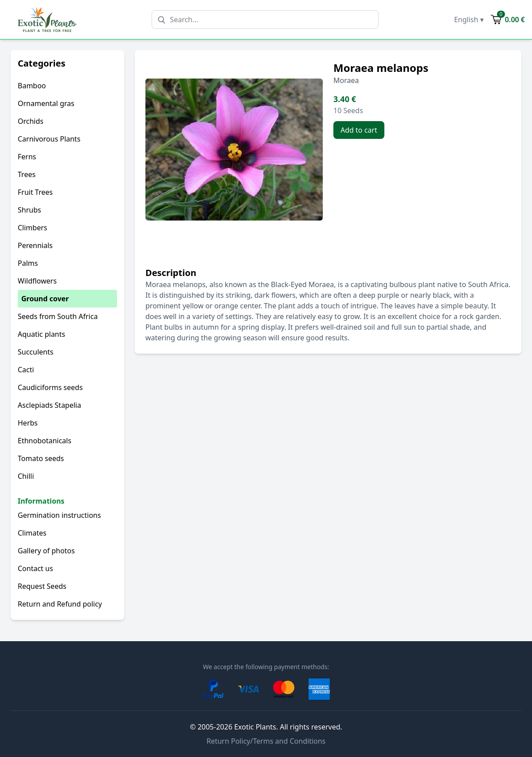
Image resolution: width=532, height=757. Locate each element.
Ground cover (45, 299)
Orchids (31, 121)
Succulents (35, 352)
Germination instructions (59, 515)
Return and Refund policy (60, 604)
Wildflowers (37, 281)
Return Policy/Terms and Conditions (266, 741)
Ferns (27, 157)
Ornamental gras (46, 103)
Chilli (26, 476)
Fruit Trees (35, 192)
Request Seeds (42, 586)
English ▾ (469, 20)
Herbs (28, 423)
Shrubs (29, 210)
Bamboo (32, 86)
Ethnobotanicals (45, 441)
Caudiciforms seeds (50, 387)
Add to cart (359, 130)
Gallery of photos (46, 551)
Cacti (26, 370)
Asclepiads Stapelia (49, 405)
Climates (32, 533)
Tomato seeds (41, 458)
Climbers (32, 228)
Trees (27, 174)
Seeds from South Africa (58, 316)
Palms (28, 263)
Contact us (35, 568)
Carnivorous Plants (49, 139)
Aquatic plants (41, 334)
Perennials (35, 245)
